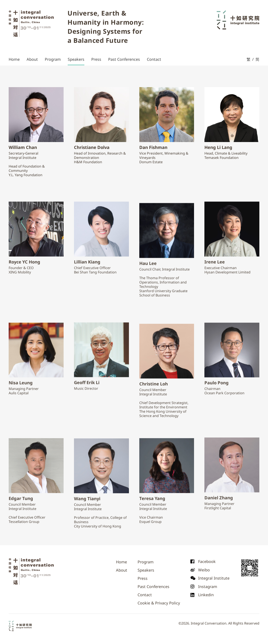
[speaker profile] (36, 115)
